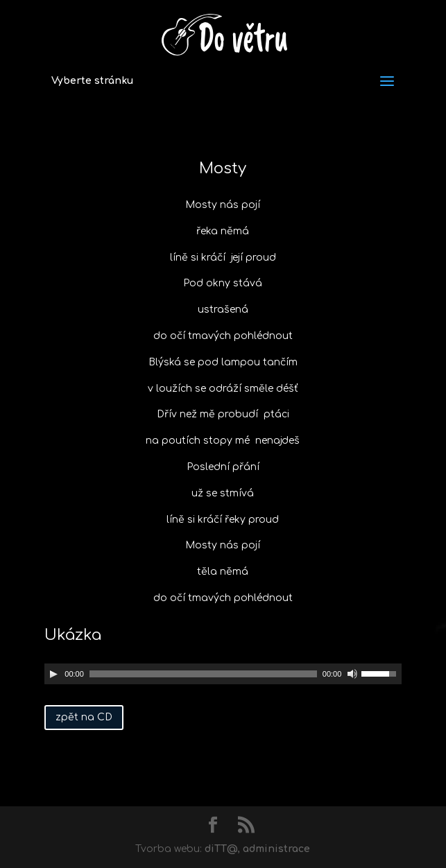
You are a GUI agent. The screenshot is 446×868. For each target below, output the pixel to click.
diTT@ (221, 849)
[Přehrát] (53, 674)
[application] (223, 674)
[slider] (203, 674)
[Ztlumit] (352, 674)
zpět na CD (84, 717)
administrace (276, 849)
